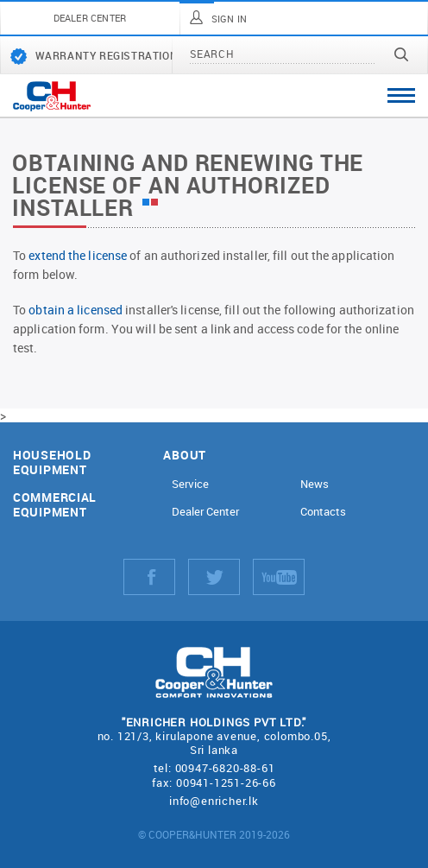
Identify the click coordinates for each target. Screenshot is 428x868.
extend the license (78, 255)
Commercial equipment (55, 505)
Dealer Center (205, 512)
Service (190, 484)
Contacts (323, 512)
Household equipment (52, 463)
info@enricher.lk (214, 801)
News (315, 484)
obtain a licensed (76, 310)
